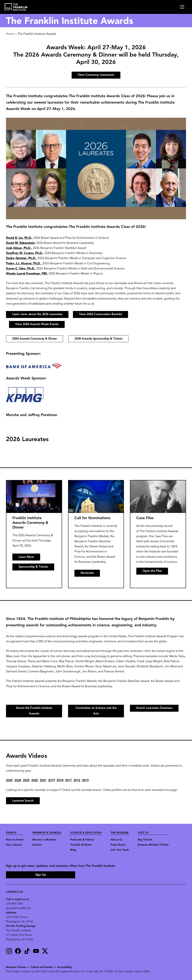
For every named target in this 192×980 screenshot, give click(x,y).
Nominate (87, 573)
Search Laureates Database (154, 708)
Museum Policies (16, 967)
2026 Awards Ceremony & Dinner (34, 339)
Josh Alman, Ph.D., (19, 248)
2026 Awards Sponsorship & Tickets (98, 339)
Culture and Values (42, 967)
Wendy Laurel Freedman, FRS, (27, 274)
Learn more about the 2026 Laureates (37, 314)
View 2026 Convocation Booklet (100, 314)
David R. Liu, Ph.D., (19, 238)
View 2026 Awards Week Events (37, 324)
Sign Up (40, 875)
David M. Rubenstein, (21, 243)
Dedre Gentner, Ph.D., (21, 258)
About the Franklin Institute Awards (34, 711)
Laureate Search (23, 801)
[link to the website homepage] (16, 7)
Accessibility (64, 967)
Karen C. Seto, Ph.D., (21, 269)
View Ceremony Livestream (96, 75)
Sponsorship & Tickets (33, 567)
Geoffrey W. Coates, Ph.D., (25, 253)
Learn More (26, 557)
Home (10, 34)
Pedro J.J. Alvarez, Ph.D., (24, 264)
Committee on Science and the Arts (96, 711)
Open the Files (152, 571)
